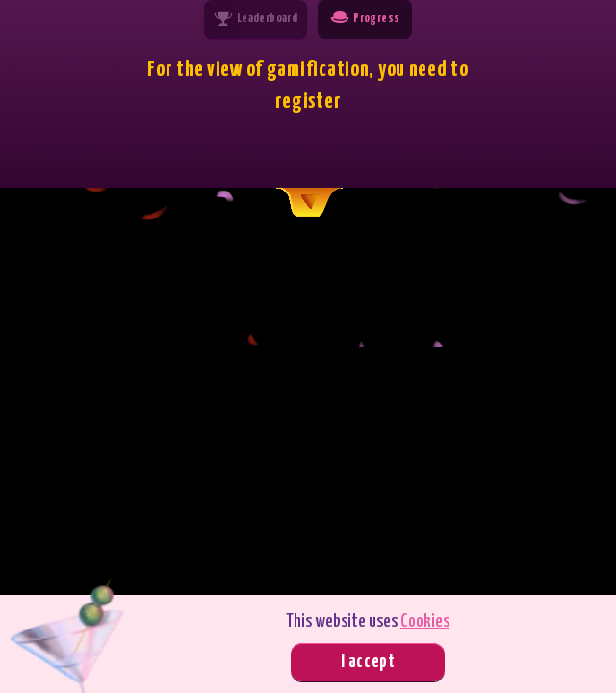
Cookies (425, 621)
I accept (368, 662)
